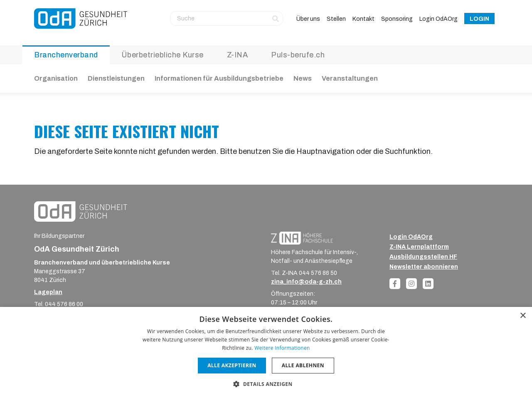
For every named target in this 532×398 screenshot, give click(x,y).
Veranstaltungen (350, 78)
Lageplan (48, 292)
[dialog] (266, 352)
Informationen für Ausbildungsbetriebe (219, 78)
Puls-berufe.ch (298, 55)
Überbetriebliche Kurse (163, 55)
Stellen (336, 19)
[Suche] (227, 18)
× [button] (523, 316)
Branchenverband (66, 55)
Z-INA (238, 55)
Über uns (308, 19)
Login (479, 19)
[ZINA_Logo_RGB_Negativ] (302, 238)
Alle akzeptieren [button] (232, 365)
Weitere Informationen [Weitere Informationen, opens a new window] (282, 348)
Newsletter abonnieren (424, 267)
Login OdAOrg (438, 19)
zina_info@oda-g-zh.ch (306, 282)
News (303, 78)
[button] (266, 384)
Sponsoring (397, 19)
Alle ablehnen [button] (303, 365)
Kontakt (363, 19)
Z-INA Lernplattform (419, 247)
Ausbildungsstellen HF (423, 257)
